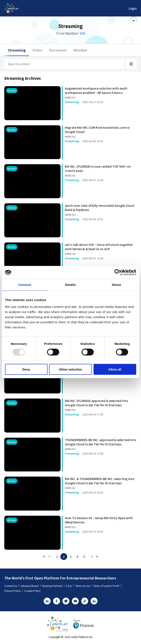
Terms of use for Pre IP (107, 586)
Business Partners (53, 586)
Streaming (17, 50)
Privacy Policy (13, 591)
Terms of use (84, 586)
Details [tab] (71, 285)
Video (37, 50)
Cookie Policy (32, 591)
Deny (26, 369)
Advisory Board (31, 586)
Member (81, 50)
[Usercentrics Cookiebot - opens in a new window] (117, 272)
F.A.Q (70, 586)
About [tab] (116, 285)
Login (133, 8)
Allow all (115, 369)
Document (58, 50)
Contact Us (12, 586)
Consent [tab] (25, 285)
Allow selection (70, 369)
